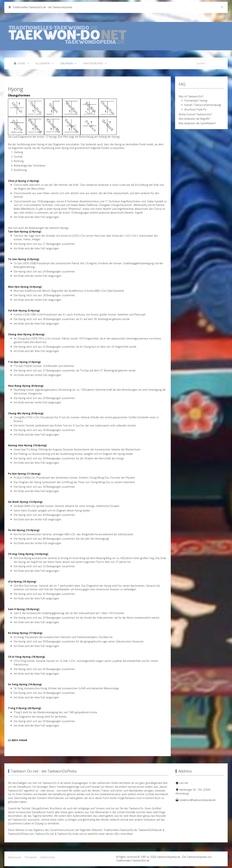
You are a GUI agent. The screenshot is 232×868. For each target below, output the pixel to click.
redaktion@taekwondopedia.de (197, 800)
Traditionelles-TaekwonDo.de (120, 830)
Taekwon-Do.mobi (68, 834)
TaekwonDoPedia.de (150, 830)
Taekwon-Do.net (45, 834)
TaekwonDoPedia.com (21, 834)
